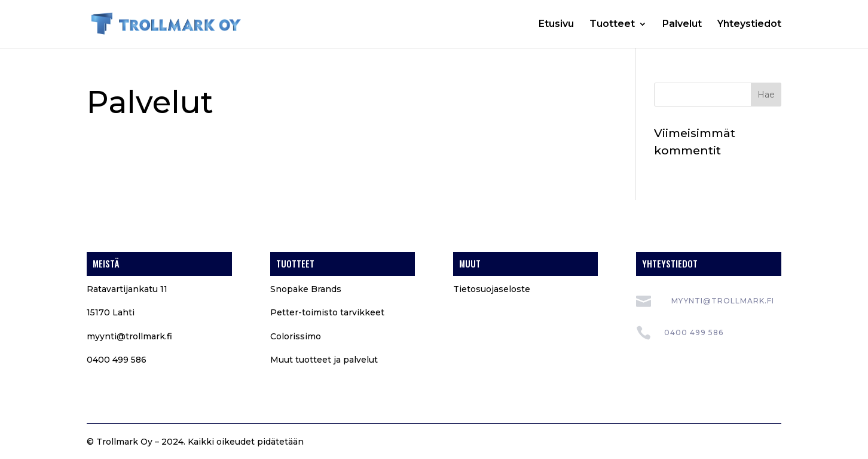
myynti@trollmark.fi (129, 336)
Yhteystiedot (749, 25)
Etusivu (556, 25)
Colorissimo (296, 336)
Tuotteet (612, 25)
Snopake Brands (306, 289)
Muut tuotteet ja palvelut (324, 360)
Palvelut (682, 25)
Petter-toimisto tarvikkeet (327, 312)
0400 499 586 (694, 332)
